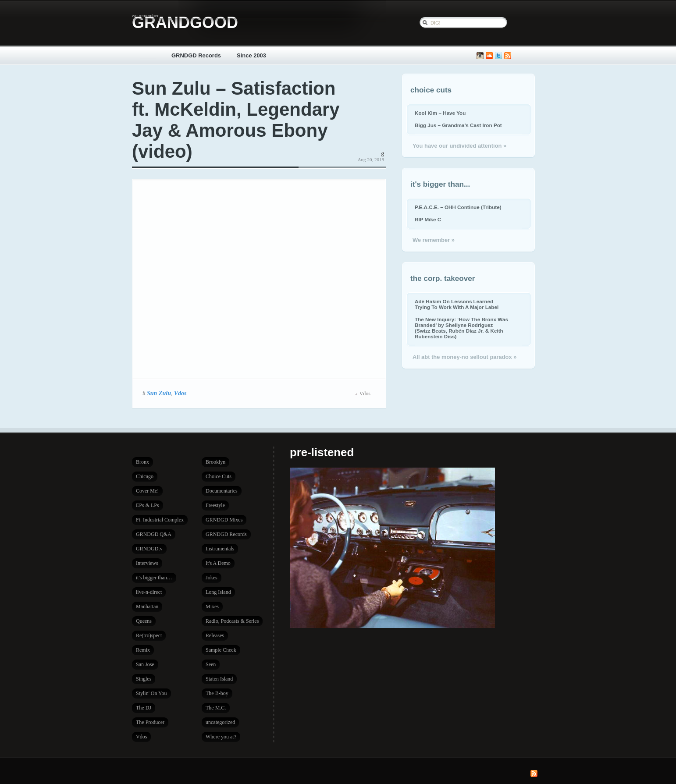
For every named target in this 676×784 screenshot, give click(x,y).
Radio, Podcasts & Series (232, 621)
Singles (144, 679)
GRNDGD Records (196, 55)
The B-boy (217, 693)
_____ (148, 55)
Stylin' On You (151, 693)
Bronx (142, 462)
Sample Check (221, 650)
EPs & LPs (148, 505)
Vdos (180, 393)
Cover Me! (147, 491)
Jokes (212, 578)
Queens (144, 621)
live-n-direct (149, 592)
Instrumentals (220, 549)
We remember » (434, 240)
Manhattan (147, 607)
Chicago (145, 476)
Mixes (212, 607)
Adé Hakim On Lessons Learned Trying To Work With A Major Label (457, 304)
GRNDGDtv (149, 549)
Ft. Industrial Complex (160, 520)
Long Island (218, 592)
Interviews (147, 563)
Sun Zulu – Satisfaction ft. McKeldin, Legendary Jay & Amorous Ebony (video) (236, 120)
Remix (143, 650)
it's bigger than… (154, 578)
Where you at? (221, 737)
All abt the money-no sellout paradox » (464, 357)
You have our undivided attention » (459, 146)
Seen (211, 664)
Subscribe (508, 56)
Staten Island (219, 679)
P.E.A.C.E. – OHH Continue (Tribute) (458, 207)
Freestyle (215, 505)
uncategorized (220, 722)
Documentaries (222, 491)
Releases (215, 635)
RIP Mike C (428, 219)
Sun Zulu (159, 393)
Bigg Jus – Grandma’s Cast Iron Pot (458, 125)
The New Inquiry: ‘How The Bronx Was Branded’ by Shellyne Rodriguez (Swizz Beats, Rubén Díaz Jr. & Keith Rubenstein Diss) (461, 328)
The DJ (144, 708)
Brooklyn (215, 462)
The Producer (150, 722)
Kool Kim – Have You (440, 113)
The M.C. (216, 708)
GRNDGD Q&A (154, 534)
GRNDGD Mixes (224, 520)
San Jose (145, 664)
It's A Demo (218, 563)
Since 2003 (251, 55)
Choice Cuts (219, 476)
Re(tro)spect (149, 635)
